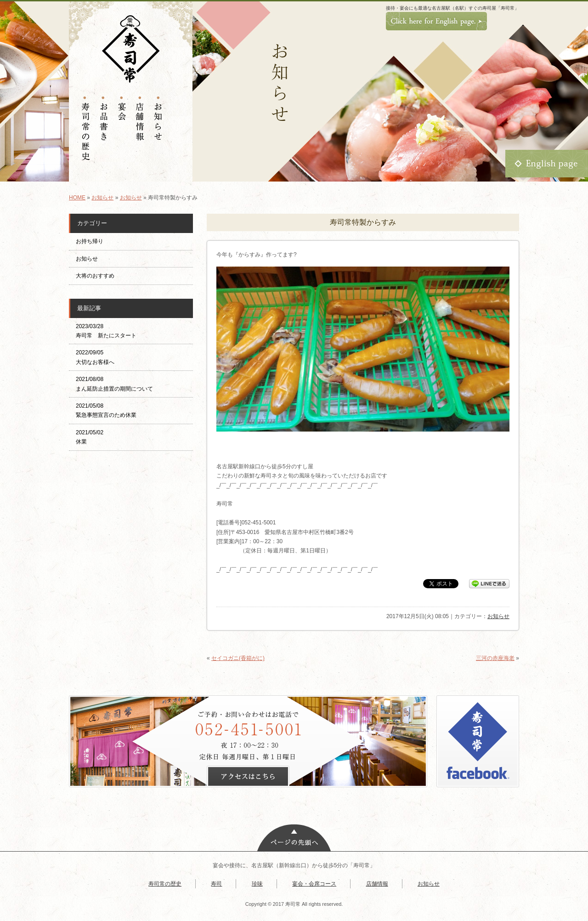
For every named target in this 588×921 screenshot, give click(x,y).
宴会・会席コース (314, 884)
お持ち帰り (92, 241)
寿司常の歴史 (165, 884)
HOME (77, 198)
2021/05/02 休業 (90, 437)
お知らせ (102, 198)
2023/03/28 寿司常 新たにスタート (106, 331)
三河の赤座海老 (495, 658)
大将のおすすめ (95, 276)
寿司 (216, 884)
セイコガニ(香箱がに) (238, 658)
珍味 (257, 884)
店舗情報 (377, 884)
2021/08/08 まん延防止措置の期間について (114, 384)
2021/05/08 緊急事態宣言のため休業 (106, 410)
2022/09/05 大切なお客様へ (95, 357)
